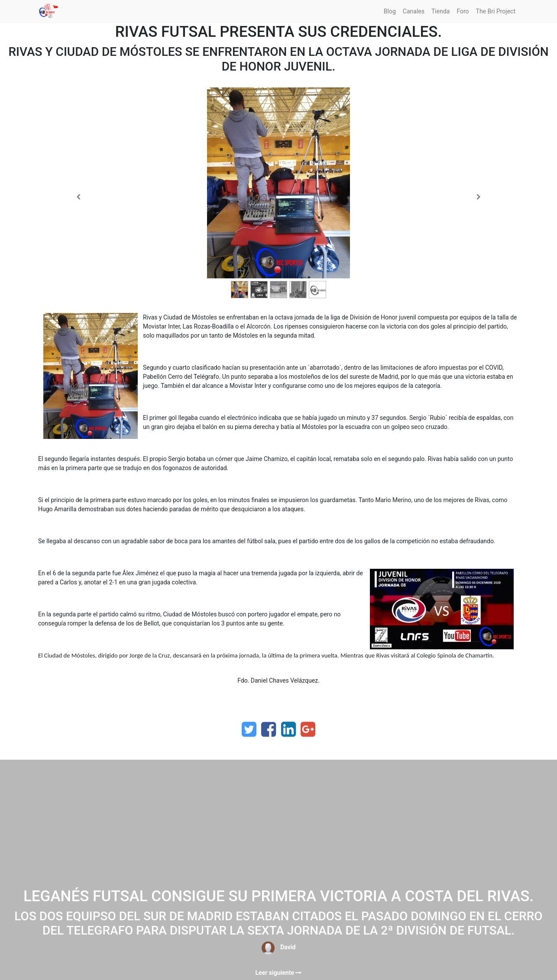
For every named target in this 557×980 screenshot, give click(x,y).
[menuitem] (390, 11)
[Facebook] (269, 729)
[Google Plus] (308, 729)
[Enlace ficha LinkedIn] (288, 729)
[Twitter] (249, 729)
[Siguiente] (478, 197)
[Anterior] (79, 197)
